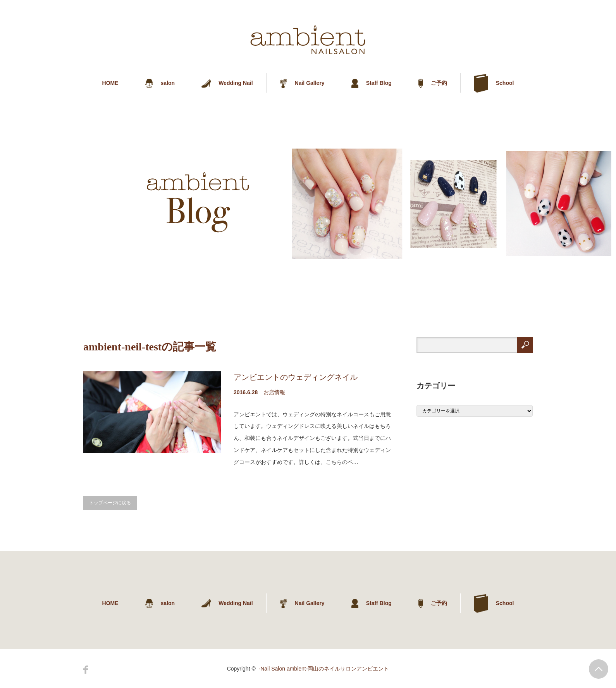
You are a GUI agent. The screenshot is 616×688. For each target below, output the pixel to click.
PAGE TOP (599, 669)
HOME (110, 83)
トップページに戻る (110, 503)
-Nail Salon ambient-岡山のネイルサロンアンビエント (324, 669)
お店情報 (274, 392)
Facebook (86, 670)
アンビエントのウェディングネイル (296, 377)
